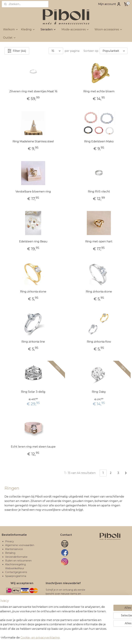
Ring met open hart (99, 241)
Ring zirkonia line (33, 342)
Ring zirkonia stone (33, 292)
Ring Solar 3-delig (33, 392)
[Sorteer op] (114, 51)
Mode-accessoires (75, 29)
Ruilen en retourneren (18, 561)
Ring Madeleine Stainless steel (33, 141)
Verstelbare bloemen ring (33, 192)
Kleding (28, 29)
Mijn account (109, 4)
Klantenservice (14, 549)
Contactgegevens (16, 572)
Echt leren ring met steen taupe (33, 447)
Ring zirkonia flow (99, 342)
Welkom (11, 29)
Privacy (10, 541)
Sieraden (48, 29)
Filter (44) (17, 51)
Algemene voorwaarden (20, 545)
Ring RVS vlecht (99, 192)
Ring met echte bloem (99, 91)
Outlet (10, 38)
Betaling (10, 553)
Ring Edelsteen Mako (99, 141)
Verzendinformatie (16, 557)
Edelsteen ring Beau (33, 241)
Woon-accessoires (108, 29)
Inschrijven (56, 621)
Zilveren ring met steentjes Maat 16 (33, 91)
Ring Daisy (99, 392)
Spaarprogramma (16, 576)
